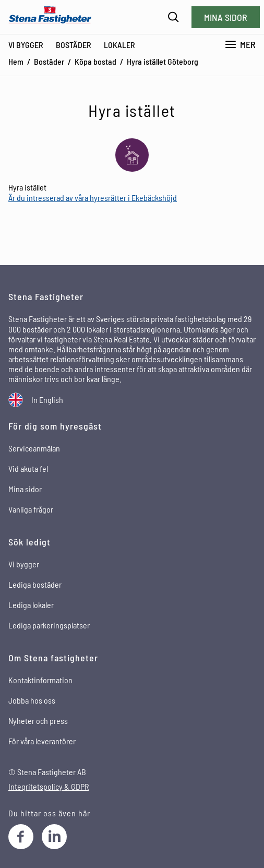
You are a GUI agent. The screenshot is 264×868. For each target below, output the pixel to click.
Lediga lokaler (31, 605)
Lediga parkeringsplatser (49, 625)
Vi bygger (26, 45)
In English (47, 400)
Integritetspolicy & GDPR (49, 786)
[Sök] (173, 17)
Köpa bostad (95, 61)
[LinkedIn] (54, 837)
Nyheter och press (38, 721)
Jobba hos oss (32, 700)
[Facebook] (21, 837)
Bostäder (74, 45)
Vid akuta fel (28, 468)
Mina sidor (226, 17)
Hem (16, 61)
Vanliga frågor (31, 509)
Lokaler (119, 45)
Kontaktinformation (40, 680)
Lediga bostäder (35, 584)
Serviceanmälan (34, 448)
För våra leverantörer (42, 741)
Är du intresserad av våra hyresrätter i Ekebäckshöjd (93, 198)
